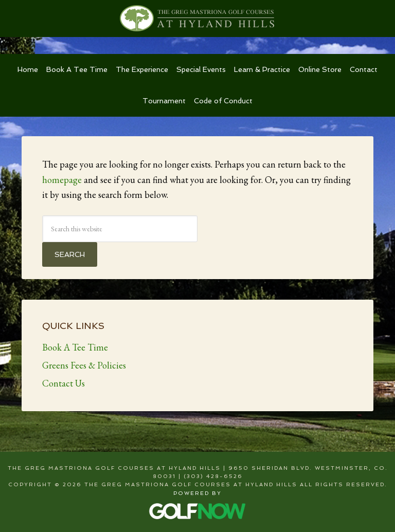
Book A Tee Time (75, 347)
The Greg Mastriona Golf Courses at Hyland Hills (197, 19)
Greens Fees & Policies (84, 365)
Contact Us (64, 383)
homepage (62, 180)
